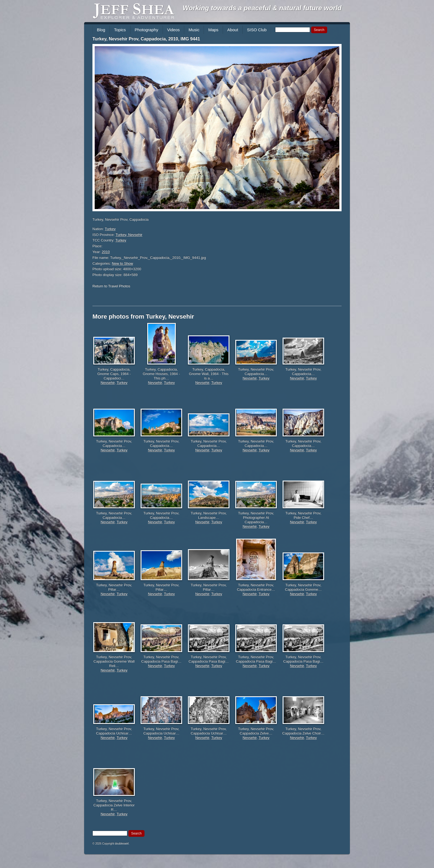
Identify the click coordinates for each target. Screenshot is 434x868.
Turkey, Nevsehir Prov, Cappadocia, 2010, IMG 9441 (146, 39)
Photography (147, 30)
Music (194, 30)
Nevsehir (108, 383)
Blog (101, 30)
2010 (106, 252)
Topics (120, 30)
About (233, 30)
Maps (213, 30)
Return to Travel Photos (111, 286)
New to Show (122, 263)
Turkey (110, 229)
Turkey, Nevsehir (129, 235)
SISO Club (257, 30)
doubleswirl (122, 844)
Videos (174, 30)
